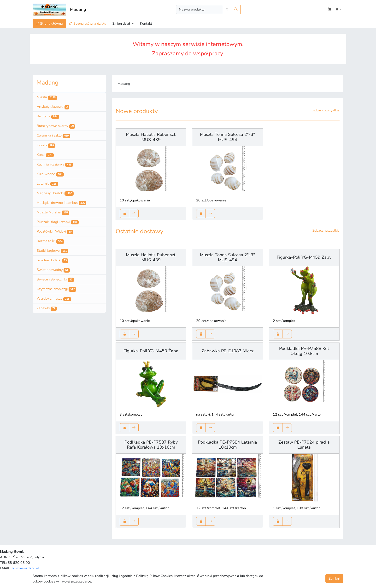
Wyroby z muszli (54, 299)
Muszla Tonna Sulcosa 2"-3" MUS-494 (227, 137)
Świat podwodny (53, 270)
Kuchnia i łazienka (55, 165)
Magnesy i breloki (55, 193)
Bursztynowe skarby (56, 126)
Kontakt (146, 23)
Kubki (45, 155)
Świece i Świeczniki (55, 280)
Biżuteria (48, 116)
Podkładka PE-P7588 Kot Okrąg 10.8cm (304, 351)
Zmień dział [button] (122, 23)
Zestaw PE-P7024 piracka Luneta (304, 445)
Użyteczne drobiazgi (56, 289)
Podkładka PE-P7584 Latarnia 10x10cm (227, 445)
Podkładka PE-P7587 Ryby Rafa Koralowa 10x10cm (151, 445)
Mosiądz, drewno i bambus (62, 203)
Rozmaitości (50, 241)
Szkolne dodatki (53, 260)
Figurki (46, 145)
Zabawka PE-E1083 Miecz (228, 351)
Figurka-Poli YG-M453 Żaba (151, 351)
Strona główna (49, 23)
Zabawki (47, 308)
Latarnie (47, 184)
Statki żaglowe (53, 251)
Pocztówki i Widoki (55, 232)
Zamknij (334, 578)
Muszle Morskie (53, 212)
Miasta (47, 97)
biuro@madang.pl (25, 568)
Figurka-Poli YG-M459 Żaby (304, 257)
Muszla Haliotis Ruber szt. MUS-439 (151, 137)
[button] (338, 9)
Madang (78, 9)
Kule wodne (50, 174)
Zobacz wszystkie (326, 110)
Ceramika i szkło (53, 136)
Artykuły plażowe (53, 107)
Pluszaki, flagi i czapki (58, 222)
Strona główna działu (88, 23)
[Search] (199, 9)
